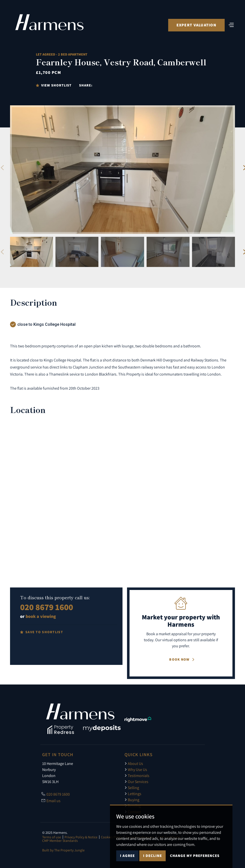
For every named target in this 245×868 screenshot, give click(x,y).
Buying (132, 800)
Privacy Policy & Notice (81, 837)
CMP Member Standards (60, 841)
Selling (132, 788)
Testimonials (137, 775)
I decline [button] (152, 856)
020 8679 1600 (47, 607)
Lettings (133, 794)
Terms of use (52, 837)
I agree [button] (127, 856)
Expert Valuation (196, 25)
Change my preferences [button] (195, 856)
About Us (134, 763)
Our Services (136, 782)
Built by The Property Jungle (63, 850)
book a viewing (41, 616)
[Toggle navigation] (231, 25)
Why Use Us (136, 769)
